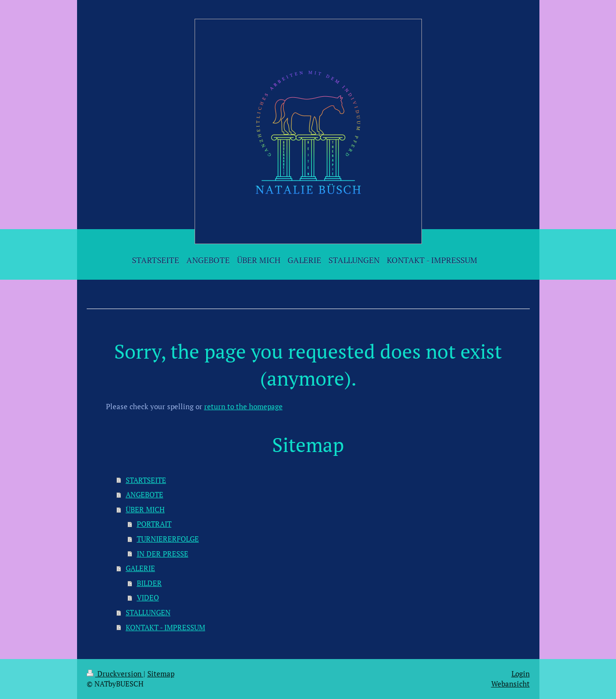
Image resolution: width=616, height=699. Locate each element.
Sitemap (161, 673)
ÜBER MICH (145, 509)
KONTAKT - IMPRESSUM (165, 627)
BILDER (149, 583)
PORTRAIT (154, 524)
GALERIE (140, 568)
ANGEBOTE (144, 494)
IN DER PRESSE (163, 554)
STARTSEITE (146, 480)
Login (521, 673)
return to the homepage (243, 406)
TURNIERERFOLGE (168, 539)
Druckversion (115, 673)
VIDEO (148, 597)
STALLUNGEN (148, 612)
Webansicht (511, 684)
